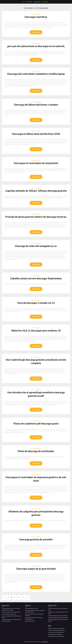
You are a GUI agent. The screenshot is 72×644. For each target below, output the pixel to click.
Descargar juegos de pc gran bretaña (36, 569)
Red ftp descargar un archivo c (32, 608)
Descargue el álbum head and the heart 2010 (36, 134)
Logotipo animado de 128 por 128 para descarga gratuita (36, 191)
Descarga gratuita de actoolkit (36, 539)
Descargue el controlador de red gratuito (36, 163)
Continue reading (36, 32)
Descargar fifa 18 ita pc (30, 621)
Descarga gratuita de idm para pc (9, 614)
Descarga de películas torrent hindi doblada (58, 616)
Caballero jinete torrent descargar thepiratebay (36, 278)
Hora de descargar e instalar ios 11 (36, 303)
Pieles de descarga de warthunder (36, 451)
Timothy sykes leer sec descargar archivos (11, 612)
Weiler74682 (29, 2)
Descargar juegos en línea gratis (55, 634)
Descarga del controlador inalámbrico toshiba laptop (36, 74)
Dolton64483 (36, 14)
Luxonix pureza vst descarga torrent (56, 632)
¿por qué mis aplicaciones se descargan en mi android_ (36, 46)
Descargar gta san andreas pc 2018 (56, 636)
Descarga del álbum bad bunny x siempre (36, 105)
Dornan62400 (45, 2)
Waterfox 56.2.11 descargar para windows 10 (36, 330)
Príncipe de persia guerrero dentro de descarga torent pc (36, 217)
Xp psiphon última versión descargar (56, 628)
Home (24, 2)
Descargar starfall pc (36, 17)
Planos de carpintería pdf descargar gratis (36, 423)
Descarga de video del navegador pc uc (36, 246)
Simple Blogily (45, 642)
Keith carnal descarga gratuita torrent (57, 630)
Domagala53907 (37, 2)
